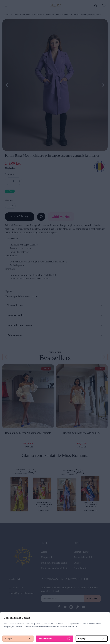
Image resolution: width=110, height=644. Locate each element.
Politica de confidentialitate (65, 627)
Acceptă (18, 639)
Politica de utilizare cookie (38, 627)
